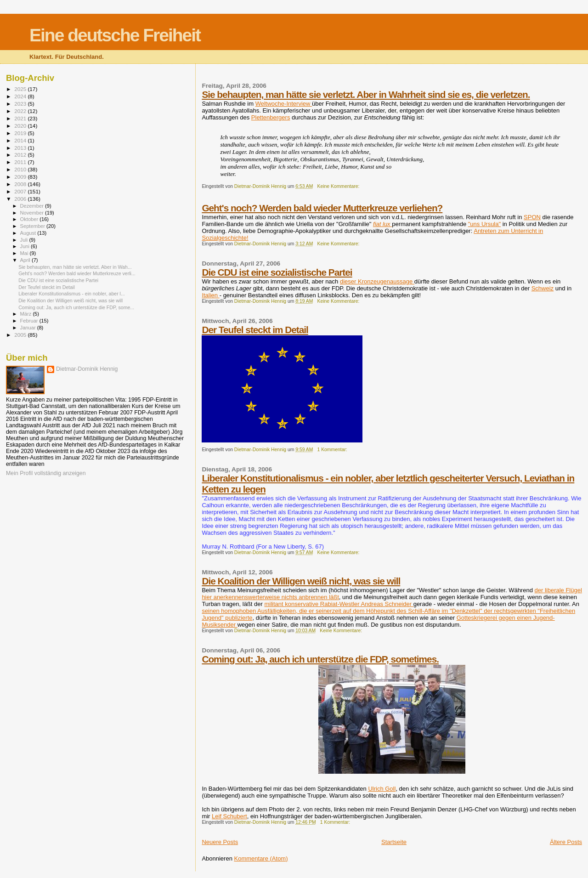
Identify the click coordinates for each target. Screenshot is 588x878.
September (34, 226)
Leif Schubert (229, 816)
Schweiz (543, 288)
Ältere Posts (566, 842)
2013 (21, 148)
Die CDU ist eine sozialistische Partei (277, 272)
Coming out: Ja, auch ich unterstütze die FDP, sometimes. (320, 659)
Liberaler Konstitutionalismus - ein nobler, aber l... (72, 294)
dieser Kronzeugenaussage (377, 281)
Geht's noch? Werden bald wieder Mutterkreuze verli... (77, 273)
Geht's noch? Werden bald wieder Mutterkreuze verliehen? (322, 208)
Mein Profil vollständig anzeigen (46, 473)
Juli (25, 240)
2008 (21, 184)
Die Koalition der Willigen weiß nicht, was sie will (301, 581)
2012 (21, 155)
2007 (21, 191)
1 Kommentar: (333, 450)
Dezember (33, 206)
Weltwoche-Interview (284, 104)
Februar (30, 321)
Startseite (394, 842)
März (27, 314)
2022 (21, 111)
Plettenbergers (271, 117)
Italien (210, 295)
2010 (21, 169)
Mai (25, 253)
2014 (21, 140)
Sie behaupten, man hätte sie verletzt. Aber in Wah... (75, 267)
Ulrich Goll (382, 789)
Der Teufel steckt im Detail (255, 330)
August (29, 233)
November (33, 213)
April (26, 260)
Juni (26, 246)
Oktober (30, 219)
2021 (21, 118)
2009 (21, 177)
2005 (21, 335)
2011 (21, 162)
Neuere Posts (220, 842)
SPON (532, 217)
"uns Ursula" (484, 224)
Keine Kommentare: (339, 186)
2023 (21, 104)
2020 (21, 126)
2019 (21, 133)
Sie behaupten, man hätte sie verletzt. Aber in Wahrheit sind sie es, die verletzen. (366, 94)
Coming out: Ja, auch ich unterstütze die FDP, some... (76, 307)
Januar (29, 328)
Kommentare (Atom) (261, 858)
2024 (21, 96)
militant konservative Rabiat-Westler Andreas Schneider (339, 604)
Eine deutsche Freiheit (115, 35)
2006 (21, 199)
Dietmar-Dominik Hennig (87, 369)
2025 (21, 89)
